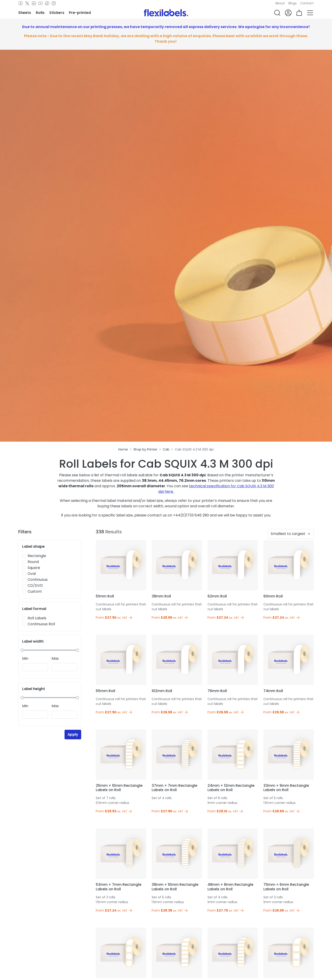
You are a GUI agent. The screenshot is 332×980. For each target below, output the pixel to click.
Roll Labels (37, 618)
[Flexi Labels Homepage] (166, 13)
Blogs (293, 3)
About (280, 3)
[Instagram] (54, 3)
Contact (307, 3)
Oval (32, 574)
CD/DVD (35, 585)
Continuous (38, 580)
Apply (73, 734)
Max (55, 658)
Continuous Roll (41, 624)
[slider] (22, 650)
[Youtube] (40, 3)
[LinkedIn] (34, 3)
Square (34, 568)
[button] (277, 13)
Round (33, 562)
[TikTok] (47, 3)
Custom (35, 591)
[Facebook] (21, 3)
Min (25, 658)
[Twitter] (27, 3)
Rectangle (37, 556)
